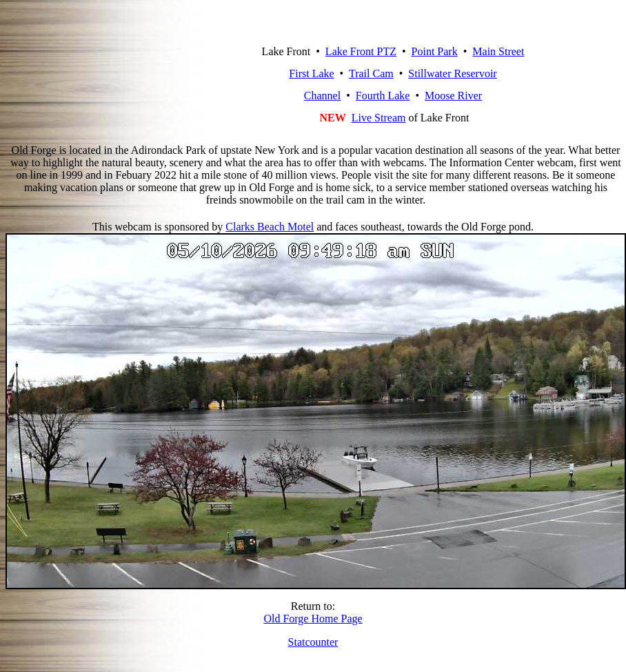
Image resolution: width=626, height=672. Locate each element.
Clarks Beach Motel (270, 227)
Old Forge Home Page (313, 619)
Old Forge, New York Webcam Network (135, 74)
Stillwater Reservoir (452, 73)
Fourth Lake (383, 96)
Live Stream (379, 118)
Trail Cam (371, 73)
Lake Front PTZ (361, 51)
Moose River (453, 96)
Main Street (498, 51)
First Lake (311, 73)
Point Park (435, 51)
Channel (322, 96)
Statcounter (313, 642)
